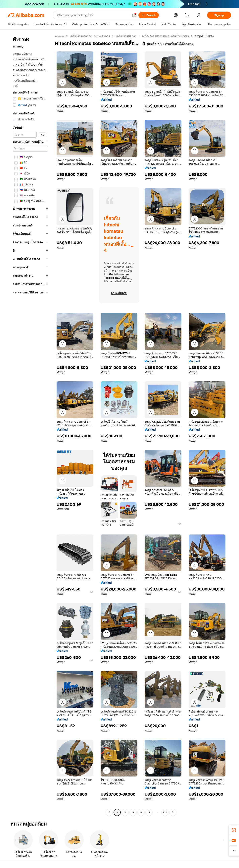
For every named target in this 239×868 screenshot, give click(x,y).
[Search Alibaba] (93, 15)
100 (165, 812)
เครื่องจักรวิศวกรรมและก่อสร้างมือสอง (166, 36)
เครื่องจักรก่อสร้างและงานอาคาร (90, 36)
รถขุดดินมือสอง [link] (204, 36)
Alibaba (59, 36)
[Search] (149, 15)
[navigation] (30, 425)
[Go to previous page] (109, 812)
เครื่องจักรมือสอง (126, 36)
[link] (234, 830)
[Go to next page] (173, 812)
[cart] (188, 16)
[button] (134, 15)
